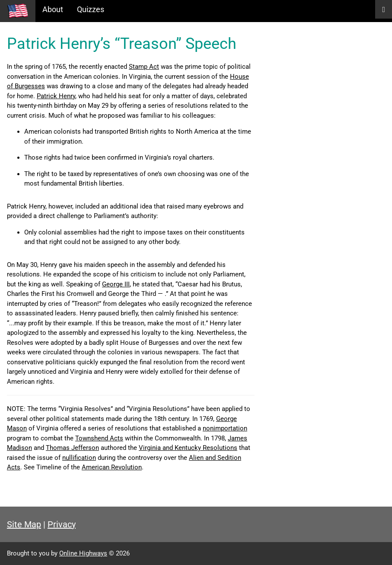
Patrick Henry (56, 96)
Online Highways (83, 553)
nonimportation (225, 428)
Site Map (24, 524)
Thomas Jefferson (72, 448)
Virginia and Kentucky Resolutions (188, 448)
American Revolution (112, 467)
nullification (79, 458)
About (53, 9)
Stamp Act (144, 67)
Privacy (62, 524)
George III (116, 284)
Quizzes (91, 9)
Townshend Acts (99, 438)
